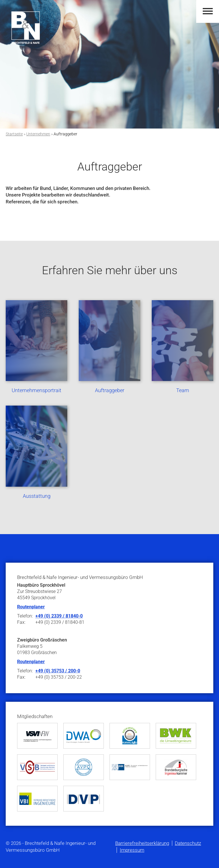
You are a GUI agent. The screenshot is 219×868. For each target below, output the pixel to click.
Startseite (14, 134)
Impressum (132, 850)
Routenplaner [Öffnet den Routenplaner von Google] (31, 662)
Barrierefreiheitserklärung (142, 843)
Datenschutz (188, 843)
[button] (208, 11)
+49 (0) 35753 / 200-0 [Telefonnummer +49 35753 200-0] (58, 671)
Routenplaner (31, 607)
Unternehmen (38, 134)
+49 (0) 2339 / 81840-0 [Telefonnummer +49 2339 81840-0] (59, 616)
